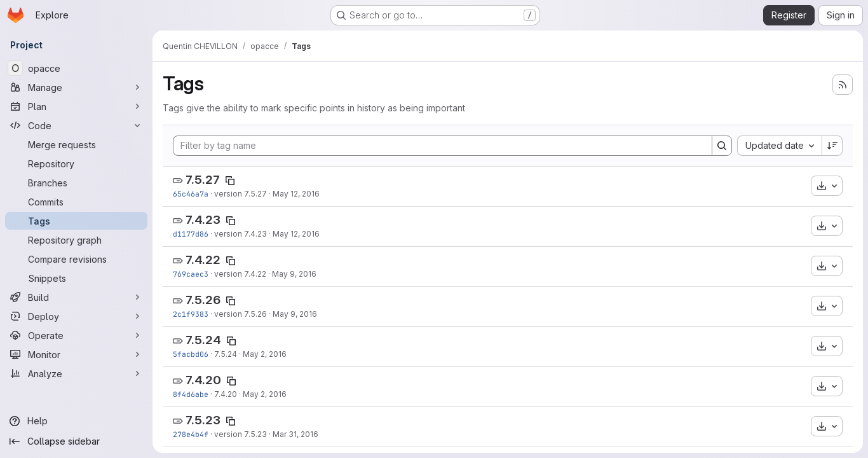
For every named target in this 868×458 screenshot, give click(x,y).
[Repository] (76, 163)
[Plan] (76, 106)
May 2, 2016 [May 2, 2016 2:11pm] (265, 354)
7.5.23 (203, 420)
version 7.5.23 (241, 434)
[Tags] (76, 221)
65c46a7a (191, 194)
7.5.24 (203, 340)
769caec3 (191, 274)
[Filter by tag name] (443, 146)
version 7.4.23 (241, 234)
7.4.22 (203, 260)
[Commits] (76, 202)
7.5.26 (203, 300)
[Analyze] (76, 373)
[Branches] (76, 183)
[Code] (76, 125)
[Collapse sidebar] (76, 441)
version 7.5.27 (241, 194)
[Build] (76, 297)
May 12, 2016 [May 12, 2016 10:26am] (296, 194)
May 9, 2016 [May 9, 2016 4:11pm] (295, 314)
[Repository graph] (76, 240)
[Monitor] (76, 354)
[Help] (76, 421)
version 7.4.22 (240, 274)
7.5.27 (203, 180)
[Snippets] (76, 278)
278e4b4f (191, 434)
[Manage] (76, 87)
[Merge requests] (76, 144)
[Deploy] (76, 316)
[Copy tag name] (230, 181)
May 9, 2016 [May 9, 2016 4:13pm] (294, 274)
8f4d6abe (191, 394)
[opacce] (76, 68)
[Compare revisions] (76, 259)
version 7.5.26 (241, 314)
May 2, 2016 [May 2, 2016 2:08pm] (265, 394)
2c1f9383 (191, 314)
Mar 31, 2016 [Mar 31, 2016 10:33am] (295, 434)
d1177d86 (191, 234)
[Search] (722, 146)
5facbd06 (191, 354)
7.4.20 (203, 380)
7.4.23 (203, 220)
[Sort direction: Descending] (832, 146)
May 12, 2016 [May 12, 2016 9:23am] (296, 234)
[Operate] (76, 335)
